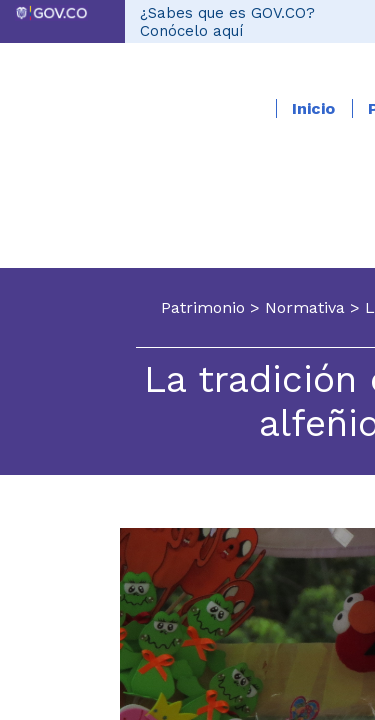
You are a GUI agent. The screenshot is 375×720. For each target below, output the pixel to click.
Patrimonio (203, 307)
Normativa (305, 307)
